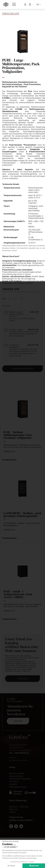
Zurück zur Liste (11, 13)
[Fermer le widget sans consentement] (10, 841)
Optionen (6, 306)
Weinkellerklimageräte (20, 779)
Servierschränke (17, 773)
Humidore (14, 781)
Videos (12, 812)
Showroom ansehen (18, 760)
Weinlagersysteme (18, 787)
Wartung (13, 809)
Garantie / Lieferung (19, 807)
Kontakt (13, 757)
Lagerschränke (16, 776)
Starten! (18, 721)
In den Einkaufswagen (22, 369)
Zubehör (13, 784)
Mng (4, 299)
